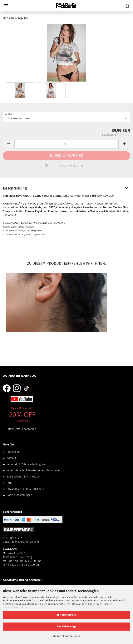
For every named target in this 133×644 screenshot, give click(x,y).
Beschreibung (15, 188)
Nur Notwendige (66, 626)
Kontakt (11, 458)
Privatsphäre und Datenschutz (25, 489)
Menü (6, 6)
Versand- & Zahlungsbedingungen (27, 464)
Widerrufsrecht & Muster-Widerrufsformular (33, 470)
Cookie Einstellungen (20, 495)
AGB (9, 483)
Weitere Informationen (67, 636)
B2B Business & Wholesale (23, 477)
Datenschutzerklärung (16, 607)
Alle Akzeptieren (66, 615)
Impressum (14, 452)
